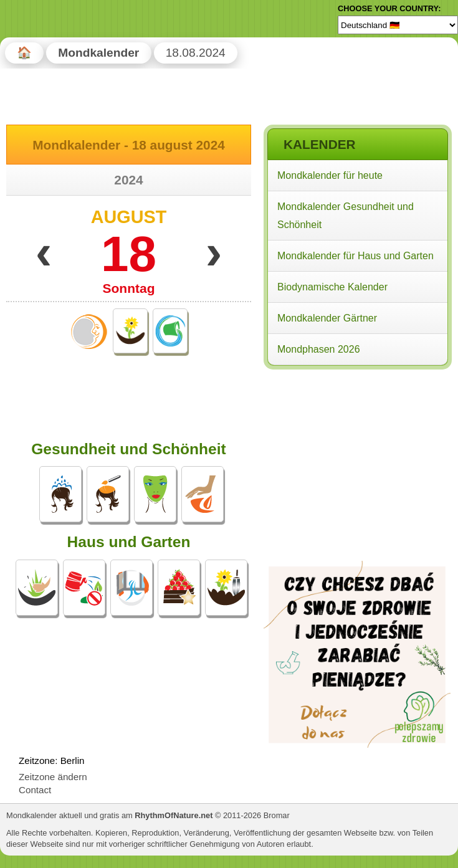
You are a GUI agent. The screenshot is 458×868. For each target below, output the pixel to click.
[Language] (398, 25)
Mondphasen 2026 (319, 349)
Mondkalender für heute (330, 175)
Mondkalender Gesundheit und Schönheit (346, 216)
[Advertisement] (357, 454)
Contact (35, 790)
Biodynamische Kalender (332, 287)
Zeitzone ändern (53, 777)
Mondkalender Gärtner (327, 318)
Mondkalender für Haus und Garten (355, 256)
